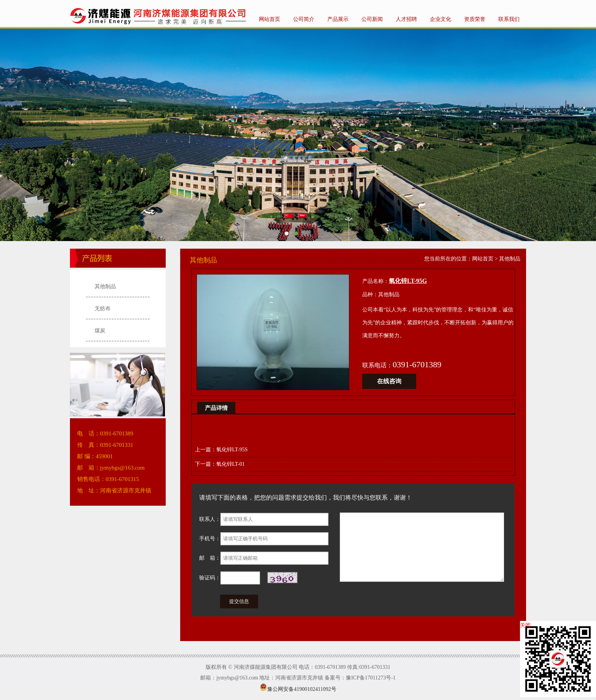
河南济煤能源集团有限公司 (298, 135)
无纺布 (103, 309)
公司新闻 (372, 19)
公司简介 (304, 19)
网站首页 (269, 19)
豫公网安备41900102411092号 (298, 689)
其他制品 (105, 287)
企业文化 (441, 19)
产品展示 (338, 19)
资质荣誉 (475, 19)
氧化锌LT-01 (231, 464)
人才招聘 (406, 19)
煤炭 (100, 331)
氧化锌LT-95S (232, 450)
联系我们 (509, 19)
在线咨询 (389, 381)
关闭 (525, 625)
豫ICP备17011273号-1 (371, 678)
